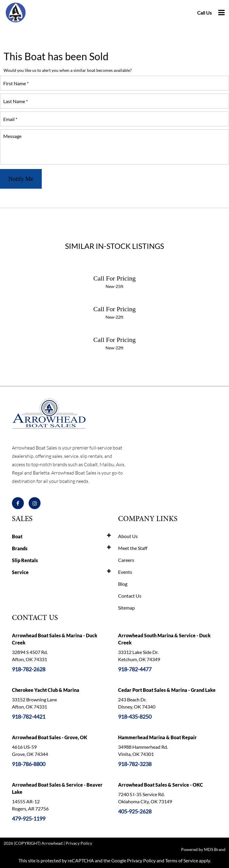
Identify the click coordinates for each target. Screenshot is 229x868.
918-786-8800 (29, 764)
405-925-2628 (135, 811)
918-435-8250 (135, 717)
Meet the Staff (133, 548)
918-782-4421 (29, 717)
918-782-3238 (135, 764)
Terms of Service (182, 860)
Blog (123, 584)
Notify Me (21, 179)
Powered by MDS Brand (203, 849)
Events (125, 572)
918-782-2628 (29, 669)
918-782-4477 (135, 669)
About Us (128, 536)
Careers (126, 560)
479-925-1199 (29, 819)
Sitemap (126, 608)
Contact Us (130, 596)
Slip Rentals (25, 560)
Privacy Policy (79, 843)
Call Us (204, 13)
